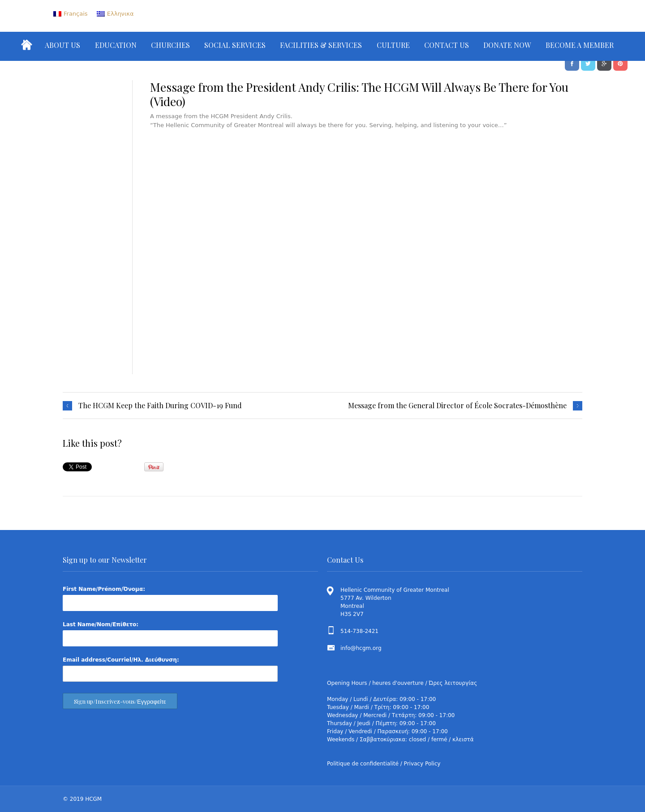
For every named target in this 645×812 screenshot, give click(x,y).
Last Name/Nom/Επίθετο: (101, 624)
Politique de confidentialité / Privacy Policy (384, 764)
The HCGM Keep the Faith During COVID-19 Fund (160, 406)
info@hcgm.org (361, 648)
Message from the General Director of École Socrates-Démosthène (457, 406)
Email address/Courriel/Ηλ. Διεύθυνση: (121, 660)
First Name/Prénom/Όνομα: (104, 589)
